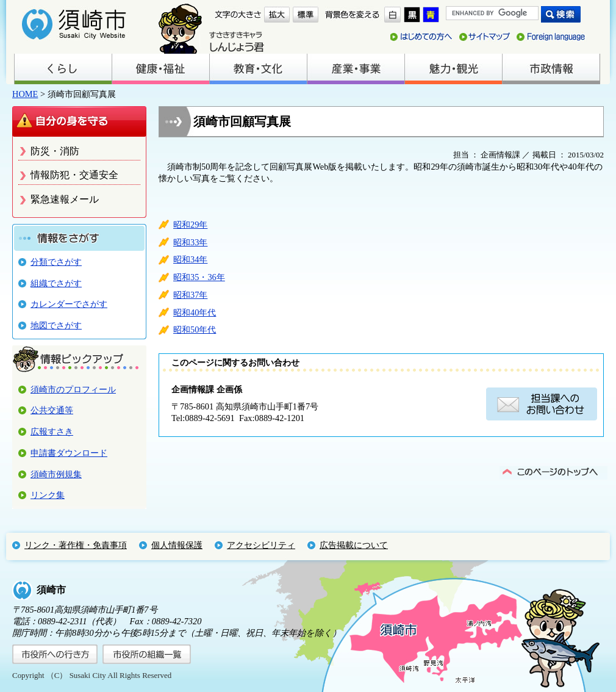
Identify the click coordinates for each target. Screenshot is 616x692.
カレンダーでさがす (69, 304)
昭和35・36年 (199, 277)
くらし (63, 69)
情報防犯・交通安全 (74, 175)
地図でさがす (56, 325)
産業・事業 (356, 69)
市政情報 (551, 69)
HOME (25, 94)
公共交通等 (52, 410)
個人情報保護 (177, 545)
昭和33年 (190, 242)
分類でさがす (56, 262)
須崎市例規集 (56, 474)
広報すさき (52, 431)
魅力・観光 (453, 69)
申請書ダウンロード (69, 453)
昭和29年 (190, 225)
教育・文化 (258, 69)
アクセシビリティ (261, 545)
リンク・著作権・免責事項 (76, 545)
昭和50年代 (195, 330)
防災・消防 (55, 151)
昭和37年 (190, 295)
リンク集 (48, 495)
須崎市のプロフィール (73, 389)
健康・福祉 (160, 69)
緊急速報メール (65, 199)
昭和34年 (190, 259)
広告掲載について (354, 545)
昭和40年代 (195, 312)
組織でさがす (56, 283)
